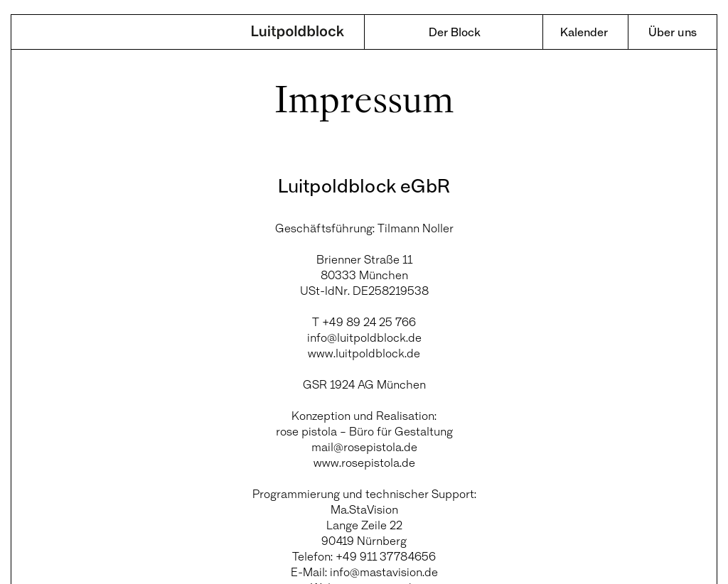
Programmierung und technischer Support (363, 493)
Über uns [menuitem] (673, 32)
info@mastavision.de (384, 572)
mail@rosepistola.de (364, 447)
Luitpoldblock (298, 33)
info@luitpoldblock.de (364, 337)
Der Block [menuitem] (455, 32)
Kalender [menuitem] (584, 32)
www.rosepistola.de (364, 462)
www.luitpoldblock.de (364, 353)
